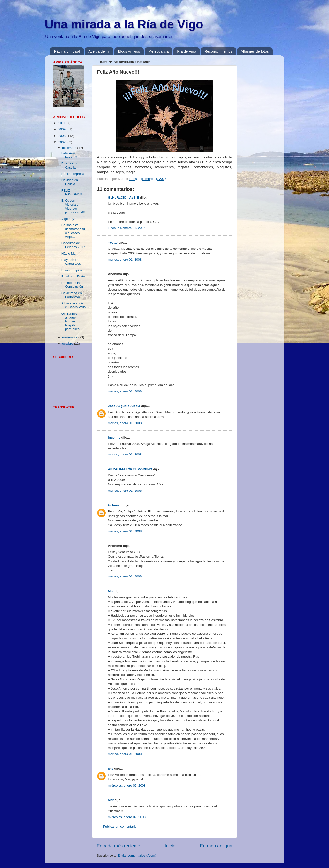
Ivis (111, 769)
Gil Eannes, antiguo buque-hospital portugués (71, 321)
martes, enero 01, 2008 (125, 260)
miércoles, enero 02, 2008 (127, 786)
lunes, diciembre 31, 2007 (127, 228)
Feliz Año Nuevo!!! (69, 155)
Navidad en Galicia (70, 182)
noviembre (70, 337)
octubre (68, 344)
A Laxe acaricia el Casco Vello (74, 305)
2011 (62, 123)
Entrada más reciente (119, 846)
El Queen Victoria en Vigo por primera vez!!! (73, 206)
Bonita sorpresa (73, 174)
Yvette (113, 243)
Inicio (170, 846)
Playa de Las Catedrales (71, 262)
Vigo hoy (68, 219)
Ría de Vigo (187, 51)
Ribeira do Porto (73, 276)
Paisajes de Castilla (70, 165)
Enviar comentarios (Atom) (137, 856)
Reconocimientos (218, 51)
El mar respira (72, 270)
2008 (62, 136)
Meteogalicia (158, 51)
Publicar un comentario (120, 827)
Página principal (67, 51)
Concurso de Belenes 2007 (73, 245)
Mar (111, 591)
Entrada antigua (216, 846)
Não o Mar (69, 253)
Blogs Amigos (129, 51)
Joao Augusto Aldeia (124, 406)
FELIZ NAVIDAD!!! (72, 192)
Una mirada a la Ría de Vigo (124, 24)
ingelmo (114, 438)
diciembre (70, 148)
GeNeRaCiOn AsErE (123, 197)
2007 (62, 142)
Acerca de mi (99, 51)
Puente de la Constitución (72, 285)
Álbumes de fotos (255, 51)
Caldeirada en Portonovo (72, 295)
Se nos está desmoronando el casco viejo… (73, 231)
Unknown (115, 505)
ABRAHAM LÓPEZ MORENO (130, 469)
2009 (62, 129)
